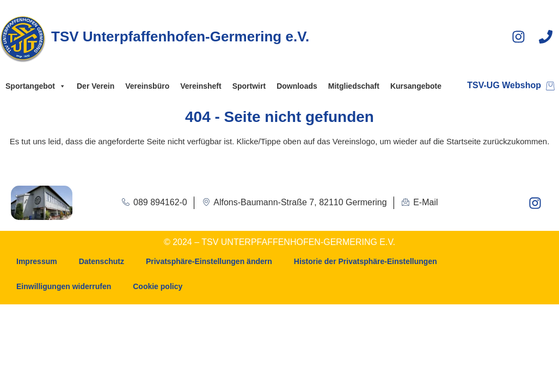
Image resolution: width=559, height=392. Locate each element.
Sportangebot (36, 86)
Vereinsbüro (147, 86)
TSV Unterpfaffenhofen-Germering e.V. (180, 36)
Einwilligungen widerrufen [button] (64, 286)
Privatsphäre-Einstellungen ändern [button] (209, 261)
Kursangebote (416, 86)
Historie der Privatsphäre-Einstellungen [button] (365, 261)
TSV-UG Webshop (504, 85)
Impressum (37, 261)
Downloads (297, 86)
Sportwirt (249, 86)
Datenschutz (102, 261)
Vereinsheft (201, 86)
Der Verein (96, 86)
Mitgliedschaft (354, 86)
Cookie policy (158, 286)
